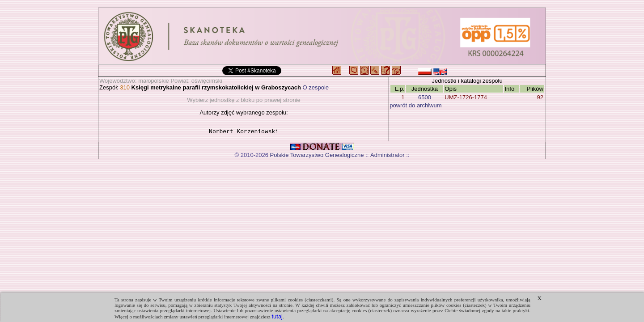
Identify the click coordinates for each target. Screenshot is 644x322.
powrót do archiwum (415, 105)
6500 (425, 97)
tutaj (277, 316)
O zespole (316, 87)
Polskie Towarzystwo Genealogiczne (317, 156)
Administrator (388, 156)
